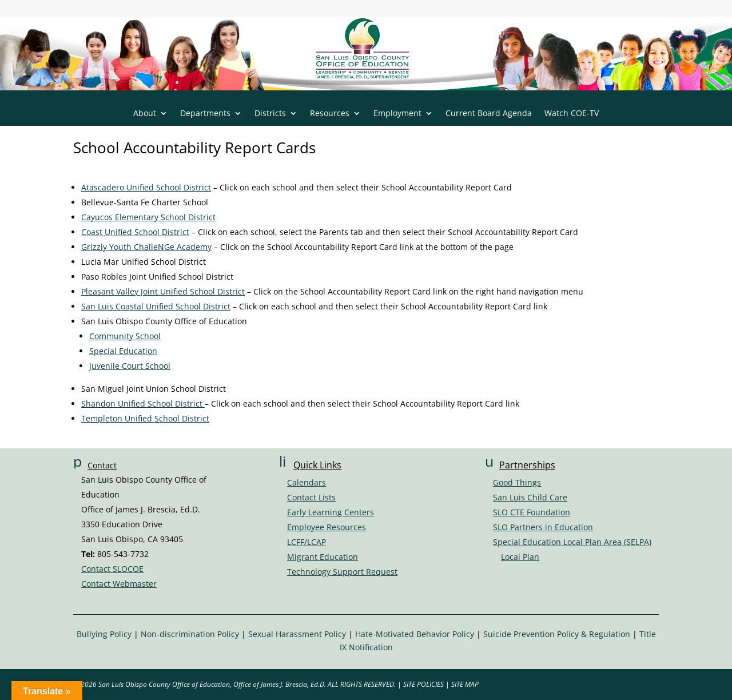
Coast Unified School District (135, 232)
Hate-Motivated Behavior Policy (415, 634)
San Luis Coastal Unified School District (156, 306)
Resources (330, 114)
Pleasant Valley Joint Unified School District (163, 291)
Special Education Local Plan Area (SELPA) (572, 542)
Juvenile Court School (130, 366)
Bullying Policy (104, 634)
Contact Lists (311, 497)
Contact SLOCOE (112, 569)
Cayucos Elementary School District (148, 217)
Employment (397, 114)
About (145, 114)
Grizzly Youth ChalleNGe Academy (146, 247)
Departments (205, 114)
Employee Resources (327, 527)
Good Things (517, 482)
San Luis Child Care (530, 497)
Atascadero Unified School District (146, 187)
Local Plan (520, 557)
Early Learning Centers (331, 512)
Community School (125, 336)
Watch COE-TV (572, 114)
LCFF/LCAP (307, 542)
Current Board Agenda (489, 114)
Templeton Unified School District (145, 418)
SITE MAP (465, 684)
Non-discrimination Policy (190, 634)
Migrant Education (323, 557)
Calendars (307, 482)
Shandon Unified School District (143, 403)
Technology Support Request (342, 572)
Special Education (123, 351)
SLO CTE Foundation (532, 512)
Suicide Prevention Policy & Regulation (557, 634)
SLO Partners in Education (543, 527)
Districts (270, 114)
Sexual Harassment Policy (297, 634)
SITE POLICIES (423, 684)
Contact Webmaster (119, 584)
